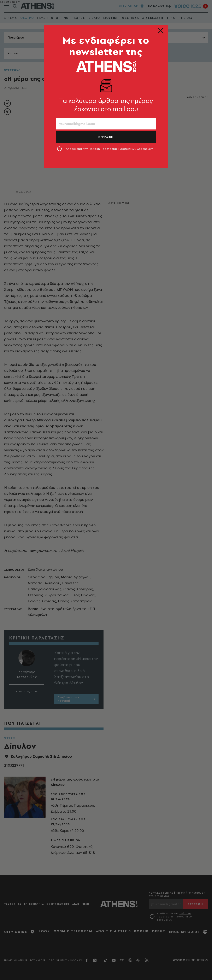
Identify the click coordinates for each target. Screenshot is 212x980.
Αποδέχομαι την (109, 149)
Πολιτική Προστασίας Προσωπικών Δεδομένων (121, 149)
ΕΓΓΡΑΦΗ (106, 137)
